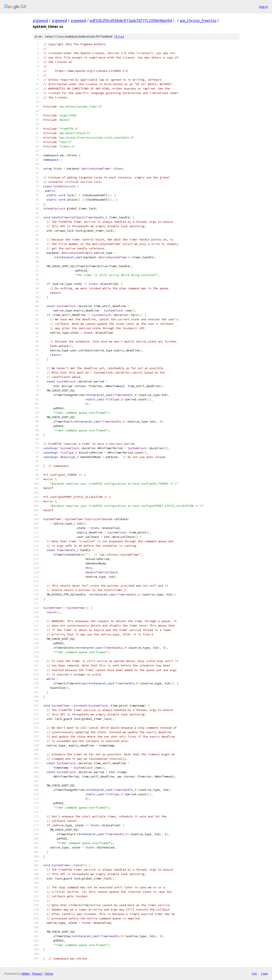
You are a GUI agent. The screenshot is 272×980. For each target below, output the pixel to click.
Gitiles (25, 974)
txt (254, 973)
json (264, 973)
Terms (49, 974)
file (119, 37)
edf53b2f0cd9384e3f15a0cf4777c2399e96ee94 (131, 20)
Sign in (263, 7)
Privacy (37, 974)
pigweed (40, 20)
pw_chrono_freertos (198, 20)
